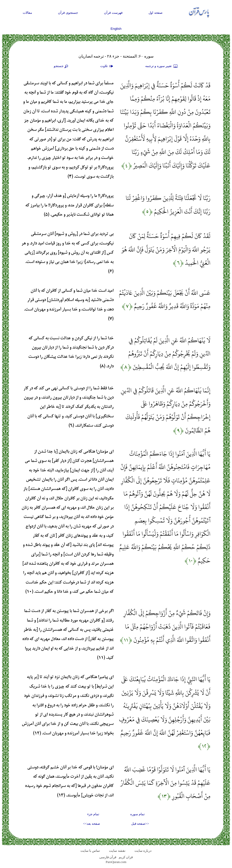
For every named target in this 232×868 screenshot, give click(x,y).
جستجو (61, 66)
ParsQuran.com (116, 862)
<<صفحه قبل (140, 824)
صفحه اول (155, 13)
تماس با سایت (90, 851)
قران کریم (126, 857)
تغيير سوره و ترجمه (162, 66)
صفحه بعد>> (91, 824)
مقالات (27, 13)
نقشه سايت (117, 851)
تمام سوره (137, 814)
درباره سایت (143, 851)
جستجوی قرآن (68, 13)
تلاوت (107, 66)
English (116, 29)
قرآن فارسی (108, 857)
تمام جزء (93, 814)
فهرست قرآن (113, 13)
